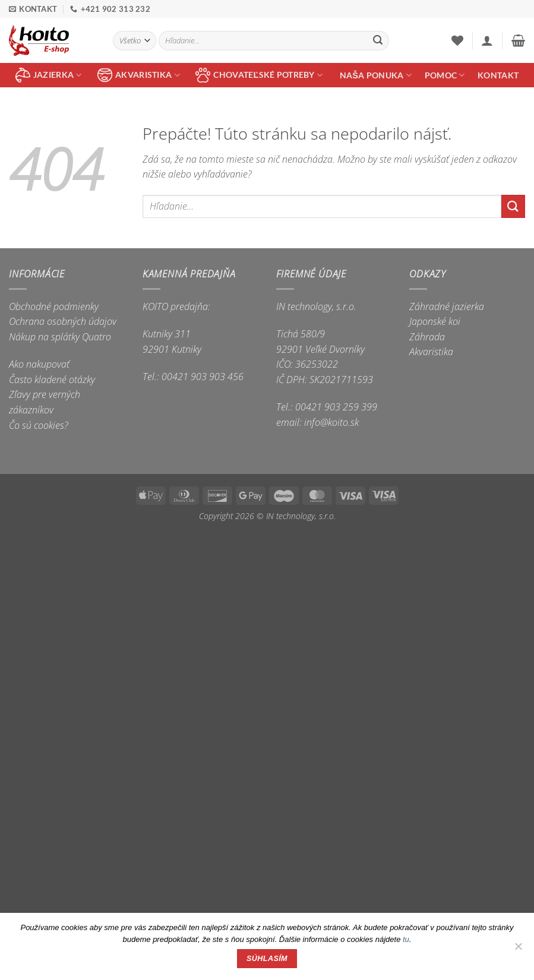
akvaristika (139, 75)
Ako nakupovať (39, 364)
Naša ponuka (376, 75)
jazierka (49, 75)
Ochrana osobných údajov (63, 321)
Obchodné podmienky (54, 306)
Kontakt (498, 75)
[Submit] (378, 41)
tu (406, 939)
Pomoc (445, 75)
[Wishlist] (457, 40)
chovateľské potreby (259, 75)
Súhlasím (267, 959)
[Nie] (518, 950)
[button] (487, 40)
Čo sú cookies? (39, 425)
